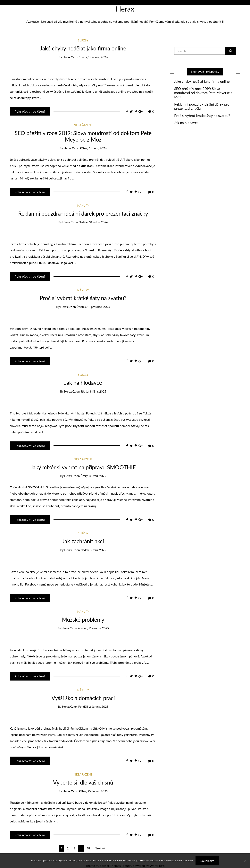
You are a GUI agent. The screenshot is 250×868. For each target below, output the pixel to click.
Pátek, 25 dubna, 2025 (93, 791)
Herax (125, 9)
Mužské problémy (83, 620)
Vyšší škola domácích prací (83, 698)
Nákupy (83, 205)
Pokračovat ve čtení (30, 111)
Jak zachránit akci (83, 541)
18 (88, 848)
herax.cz (68, 57)
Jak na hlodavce (83, 383)
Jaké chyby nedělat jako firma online (83, 48)
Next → (100, 848)
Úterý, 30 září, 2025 (93, 476)
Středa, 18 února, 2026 (93, 57)
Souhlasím (207, 861)
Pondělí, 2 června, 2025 (93, 707)
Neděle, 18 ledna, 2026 (93, 222)
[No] (245, 861)
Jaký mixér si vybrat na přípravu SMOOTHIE (83, 467)
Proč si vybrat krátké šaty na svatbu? (83, 298)
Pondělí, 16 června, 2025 (93, 628)
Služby (83, 40)
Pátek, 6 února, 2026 (93, 148)
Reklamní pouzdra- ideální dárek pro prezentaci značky (83, 213)
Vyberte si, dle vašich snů (83, 782)
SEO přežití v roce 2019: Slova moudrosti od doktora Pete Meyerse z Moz (83, 136)
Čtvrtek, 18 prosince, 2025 (93, 307)
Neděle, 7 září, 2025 (93, 550)
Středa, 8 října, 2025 (93, 391)
